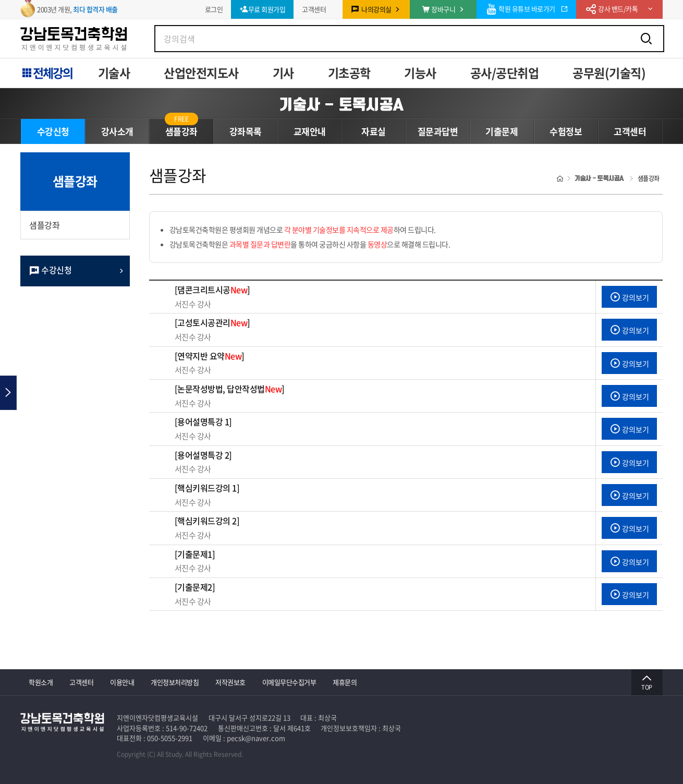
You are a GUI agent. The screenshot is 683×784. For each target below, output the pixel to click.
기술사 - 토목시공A (342, 104)
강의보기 (629, 297)
